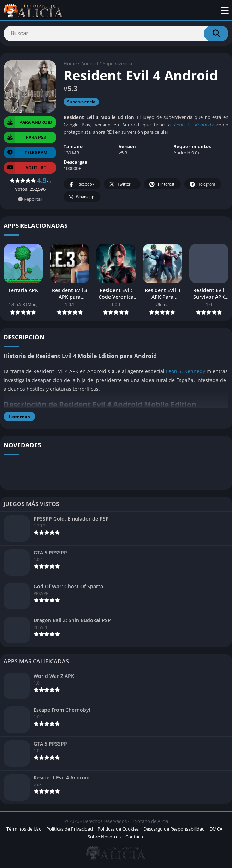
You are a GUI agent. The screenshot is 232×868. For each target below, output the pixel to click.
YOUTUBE (25, 169)
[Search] (116, 34)
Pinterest (161, 186)
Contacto (135, 838)
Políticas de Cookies (118, 830)
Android (90, 65)
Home (70, 65)
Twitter (119, 186)
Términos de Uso (24, 830)
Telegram (202, 186)
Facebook (81, 186)
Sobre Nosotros (104, 838)
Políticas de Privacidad (70, 830)
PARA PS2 (25, 139)
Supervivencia (117, 65)
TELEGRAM (25, 154)
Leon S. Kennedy (186, 373)
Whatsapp (81, 199)
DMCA (216, 830)
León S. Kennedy (194, 126)
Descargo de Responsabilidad (174, 830)
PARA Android (28, 124)
